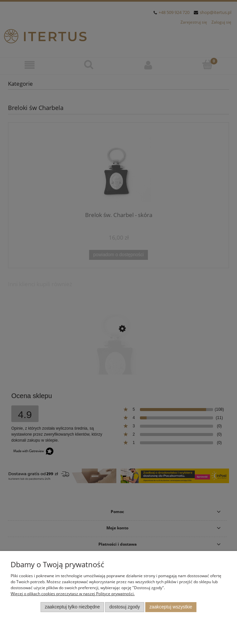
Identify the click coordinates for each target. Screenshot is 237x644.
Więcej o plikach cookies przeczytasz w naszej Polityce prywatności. (73, 594)
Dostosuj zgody (125, 607)
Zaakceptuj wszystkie (171, 607)
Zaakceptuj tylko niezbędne (72, 607)
